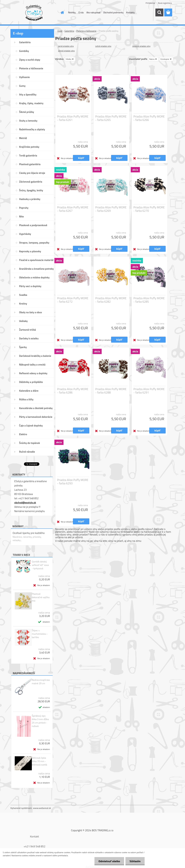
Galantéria (69, 31)
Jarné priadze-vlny (66, 46)
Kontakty (130, 12)
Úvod (60, 31)
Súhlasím (135, 861)
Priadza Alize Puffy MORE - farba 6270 (149, 209)
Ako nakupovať (93, 12)
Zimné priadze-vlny (66, 51)
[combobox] (153, 59)
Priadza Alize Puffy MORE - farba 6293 (73, 482)
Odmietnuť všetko (109, 861)
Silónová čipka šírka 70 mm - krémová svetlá (39, 761)
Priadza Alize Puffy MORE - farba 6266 (149, 118)
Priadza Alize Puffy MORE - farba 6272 (73, 300)
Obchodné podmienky (113, 12)
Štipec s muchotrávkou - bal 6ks (40, 634)
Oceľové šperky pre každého (29, 533)
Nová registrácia (165, 3)
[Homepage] (62, 12)
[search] (159, 12)
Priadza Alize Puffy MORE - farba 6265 (111, 118)
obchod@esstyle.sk (25, 503)
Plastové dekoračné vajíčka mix (41, 597)
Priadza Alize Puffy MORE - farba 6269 (111, 209)
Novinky (72, 12)
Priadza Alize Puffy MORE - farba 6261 (73, 118)
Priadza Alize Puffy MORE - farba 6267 (73, 209)
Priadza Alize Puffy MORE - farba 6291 (149, 391)
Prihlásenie (150, 3)
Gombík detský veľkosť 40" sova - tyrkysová (40, 565)
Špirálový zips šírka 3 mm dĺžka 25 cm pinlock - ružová (40, 721)
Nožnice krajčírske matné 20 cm (41, 682)
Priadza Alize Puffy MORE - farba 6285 (149, 300)
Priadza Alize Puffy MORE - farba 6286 (73, 391)
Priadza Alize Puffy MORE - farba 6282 (111, 300)
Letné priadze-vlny (103, 46)
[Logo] (34, 13)
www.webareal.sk (42, 808)
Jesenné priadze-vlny (141, 46)
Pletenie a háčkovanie (86, 31)
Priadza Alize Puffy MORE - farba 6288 (111, 391)
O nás (81, 12)
